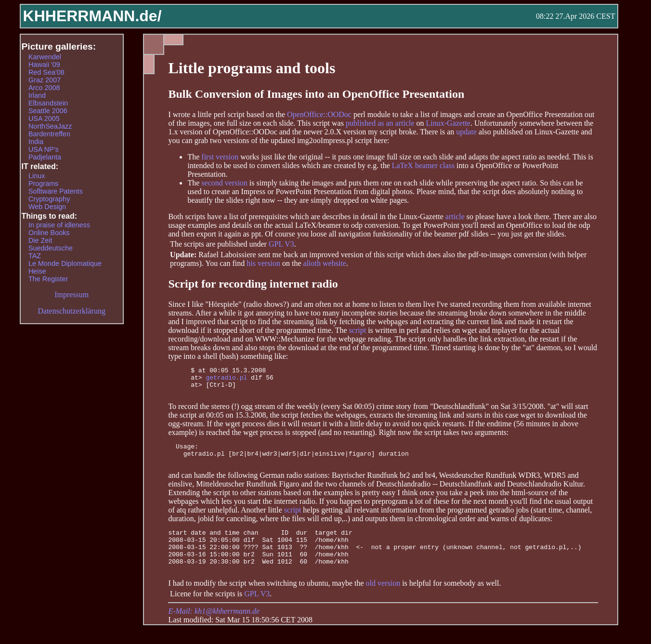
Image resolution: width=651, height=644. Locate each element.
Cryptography (49, 199)
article (455, 217)
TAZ (35, 256)
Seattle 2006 (48, 111)
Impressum (72, 295)
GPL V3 (281, 244)
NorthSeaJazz (50, 126)
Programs (43, 184)
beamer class (435, 165)
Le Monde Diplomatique (65, 263)
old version (383, 602)
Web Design (47, 207)
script (358, 330)
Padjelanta (45, 157)
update (466, 132)
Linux (37, 176)
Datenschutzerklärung (72, 311)
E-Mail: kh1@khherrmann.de (214, 630)
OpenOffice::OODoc (319, 114)
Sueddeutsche (51, 248)
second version (224, 183)
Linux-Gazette (448, 123)
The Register (48, 279)
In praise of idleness (59, 225)
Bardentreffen (49, 134)
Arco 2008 (44, 88)
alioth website (325, 263)
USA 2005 (44, 118)
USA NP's (44, 149)
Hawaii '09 (44, 65)
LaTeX (403, 165)
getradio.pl (226, 380)
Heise (37, 271)
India (36, 142)
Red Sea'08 (46, 72)
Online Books (49, 233)
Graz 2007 (45, 80)
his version (264, 263)
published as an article (380, 123)
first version (220, 157)
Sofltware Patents (56, 191)
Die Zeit (40, 240)
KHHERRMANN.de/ (92, 16)
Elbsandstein (48, 103)
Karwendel (45, 57)
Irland (37, 95)
